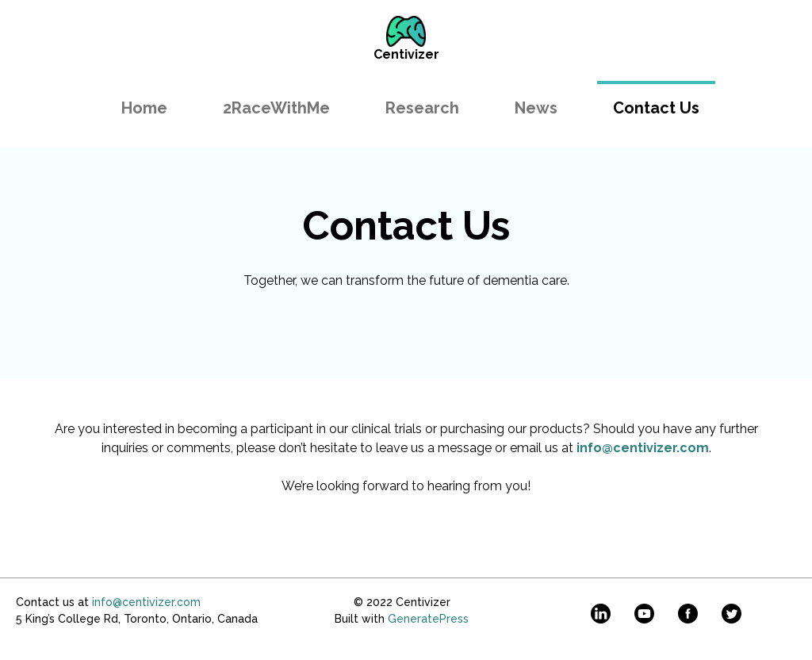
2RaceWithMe (276, 108)
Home (144, 108)
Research (422, 108)
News (536, 108)
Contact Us (656, 108)
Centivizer (406, 54)
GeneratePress (428, 619)
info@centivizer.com (146, 602)
